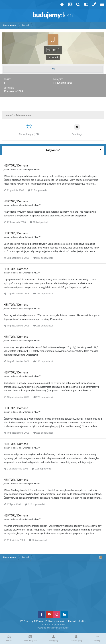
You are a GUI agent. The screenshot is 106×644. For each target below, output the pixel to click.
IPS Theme (25, 621)
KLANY (37, 169)
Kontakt (72, 621)
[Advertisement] (53, 587)
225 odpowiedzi (38, 190)
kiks (21, 169)
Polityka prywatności (55, 621)
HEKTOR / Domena (16, 166)
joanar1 (7, 169)
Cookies (82, 621)
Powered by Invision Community (53, 628)
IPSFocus (38, 621)
